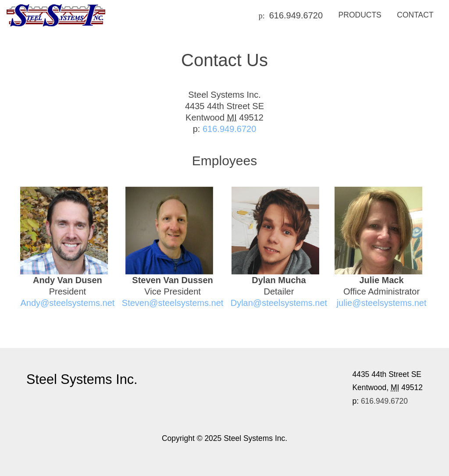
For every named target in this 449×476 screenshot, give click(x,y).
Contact (415, 15)
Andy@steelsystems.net (67, 303)
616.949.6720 (296, 15)
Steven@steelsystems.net (173, 303)
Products (360, 15)
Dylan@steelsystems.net (279, 303)
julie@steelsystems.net (382, 303)
